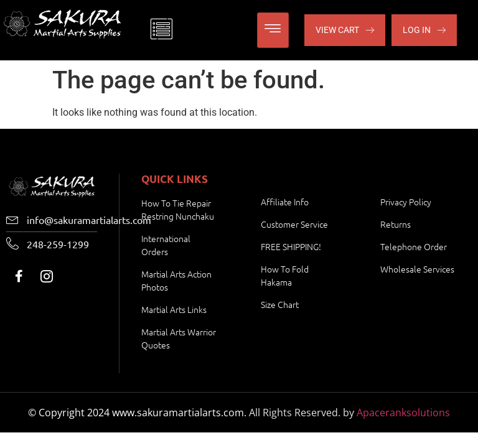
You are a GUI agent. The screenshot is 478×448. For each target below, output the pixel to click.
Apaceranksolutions (403, 413)
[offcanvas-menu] (161, 30)
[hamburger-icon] (273, 30)
